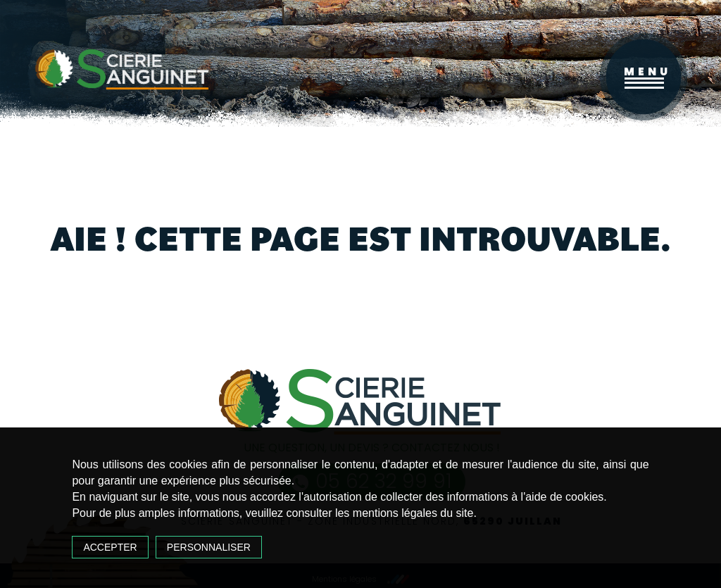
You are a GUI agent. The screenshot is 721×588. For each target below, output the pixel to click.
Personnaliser (209, 547)
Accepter (110, 547)
